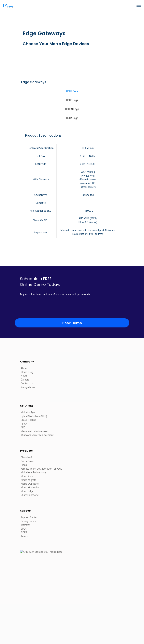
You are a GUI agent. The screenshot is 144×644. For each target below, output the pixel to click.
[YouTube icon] (74, 630)
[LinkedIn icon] (69, 630)
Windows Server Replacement (37, 435)
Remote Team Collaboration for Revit (41, 469)
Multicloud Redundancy (34, 472)
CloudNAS (26, 457)
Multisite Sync (28, 412)
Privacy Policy (28, 521)
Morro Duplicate (30, 484)
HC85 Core (72, 91)
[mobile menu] (139, 6)
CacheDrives (28, 461)
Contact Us (27, 383)
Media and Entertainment (35, 431)
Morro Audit (27, 476)
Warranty (26, 525)
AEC (23, 428)
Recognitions (28, 387)
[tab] (72, 92)
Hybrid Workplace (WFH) (34, 416)
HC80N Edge (72, 109)
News (24, 376)
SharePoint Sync (30, 495)
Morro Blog (27, 372)
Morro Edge (27, 491)
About (24, 368)
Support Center (29, 517)
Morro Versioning (30, 488)
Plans (24, 465)
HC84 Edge (72, 118)
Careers (25, 380)
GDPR (24, 532)
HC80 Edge (72, 100)
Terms (24, 536)
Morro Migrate (29, 480)
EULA (24, 529)
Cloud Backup (28, 420)
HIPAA (24, 424)
